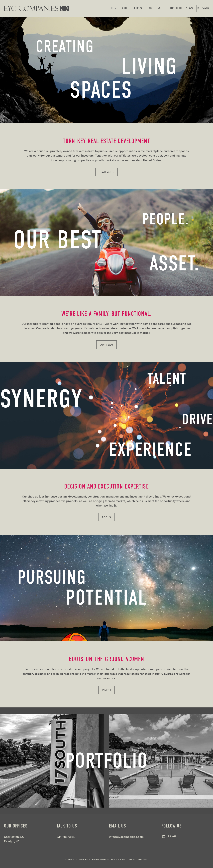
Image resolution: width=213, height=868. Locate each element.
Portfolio (175, 8)
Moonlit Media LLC (138, 859)
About (126, 8)
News (189, 8)
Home (114, 8)
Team (149, 8)
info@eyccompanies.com (126, 837)
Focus (138, 8)
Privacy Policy (119, 859)
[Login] (203, 8)
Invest (161, 8)
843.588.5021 (66, 837)
